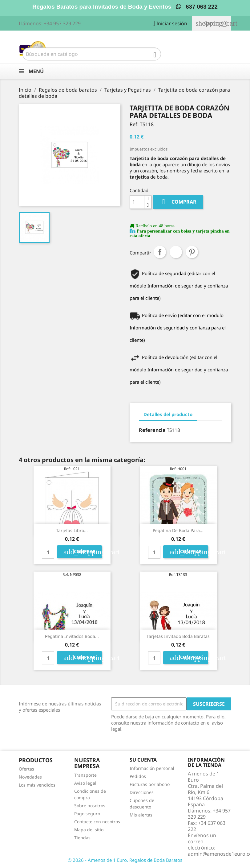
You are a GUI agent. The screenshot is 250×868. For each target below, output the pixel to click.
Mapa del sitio (89, 830)
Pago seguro (87, 814)
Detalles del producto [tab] (168, 414)
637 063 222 (197, 7)
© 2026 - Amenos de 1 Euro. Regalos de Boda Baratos (125, 860)
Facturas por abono (150, 784)
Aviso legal (85, 783)
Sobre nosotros (90, 806)
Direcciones (142, 792)
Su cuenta (143, 760)
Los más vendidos (37, 785)
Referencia (152, 430)
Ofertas (26, 769)
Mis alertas (141, 815)
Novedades (30, 777)
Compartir (160, 252)
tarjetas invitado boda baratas (178, 636)
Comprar (178, 202)
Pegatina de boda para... (178, 530)
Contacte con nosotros (97, 822)
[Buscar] (92, 54)
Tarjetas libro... (72, 530)
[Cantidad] (137, 202)
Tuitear (176, 252)
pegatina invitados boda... (72, 636)
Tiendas (82, 838)
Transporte (85, 775)
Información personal (152, 768)
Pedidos (138, 776)
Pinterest (192, 252)
